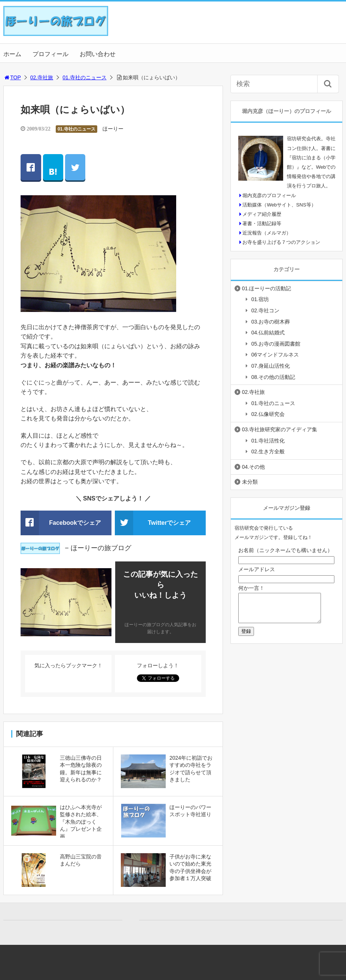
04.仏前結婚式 (268, 333)
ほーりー (113, 129)
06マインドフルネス (275, 355)
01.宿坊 (260, 299)
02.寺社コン (265, 310)
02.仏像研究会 (268, 414)
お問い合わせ (98, 54)
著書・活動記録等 (262, 223)
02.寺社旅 (42, 77)
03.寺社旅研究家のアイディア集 (280, 429)
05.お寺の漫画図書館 (276, 344)
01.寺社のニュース (84, 77)
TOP (12, 77)
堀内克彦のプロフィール (269, 195)
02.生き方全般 (268, 451)
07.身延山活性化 (271, 366)
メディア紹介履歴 (262, 214)
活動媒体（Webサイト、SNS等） (279, 205)
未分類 (250, 482)
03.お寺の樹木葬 (271, 322)
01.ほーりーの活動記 (267, 288)
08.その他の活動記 (273, 377)
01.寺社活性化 (268, 441)
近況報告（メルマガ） (267, 233)
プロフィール (50, 54)
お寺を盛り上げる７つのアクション (281, 242)
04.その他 (253, 467)
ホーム (12, 54)
